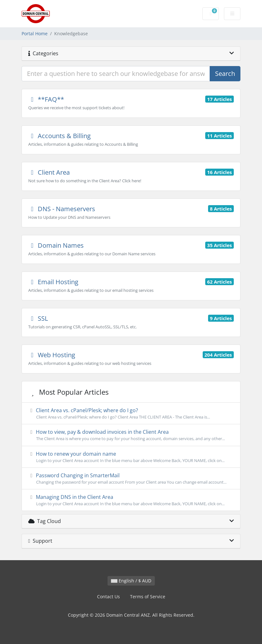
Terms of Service (148, 597)
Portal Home (35, 34)
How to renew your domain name (131, 457)
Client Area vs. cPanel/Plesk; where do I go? (131, 413)
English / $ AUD (131, 581)
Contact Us (108, 597)
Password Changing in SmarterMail (131, 479)
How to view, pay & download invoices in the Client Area (131, 435)
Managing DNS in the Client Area (131, 500)
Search (225, 74)
